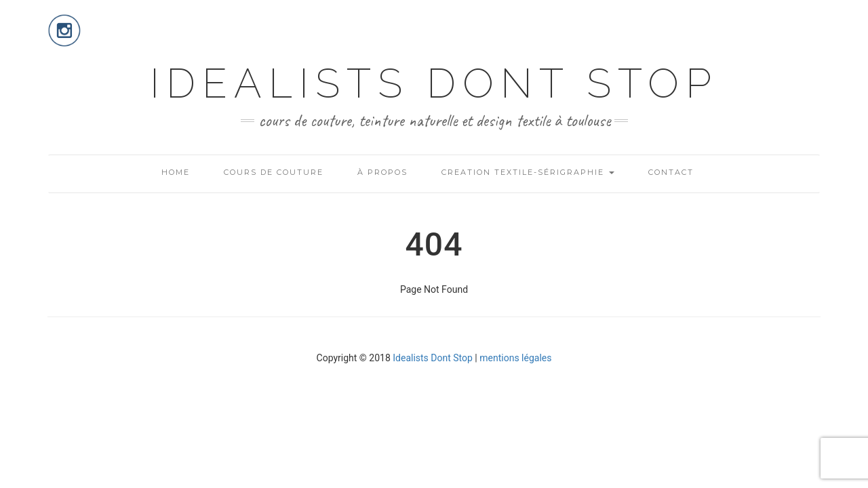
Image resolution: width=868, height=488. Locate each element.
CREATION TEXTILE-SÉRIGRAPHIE (528, 172)
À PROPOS (382, 172)
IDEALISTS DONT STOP (434, 83)
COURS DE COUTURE (274, 172)
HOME (176, 172)
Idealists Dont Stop (433, 358)
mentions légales (515, 358)
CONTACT (671, 172)
